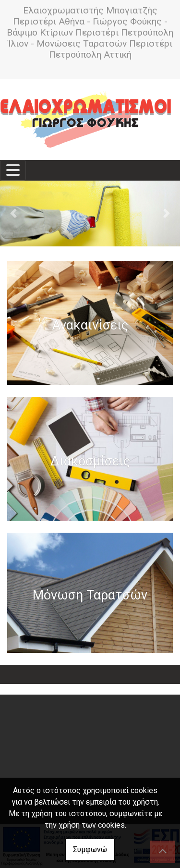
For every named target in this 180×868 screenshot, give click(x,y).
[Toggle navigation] (13, 170)
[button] (13, 214)
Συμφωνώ (90, 850)
